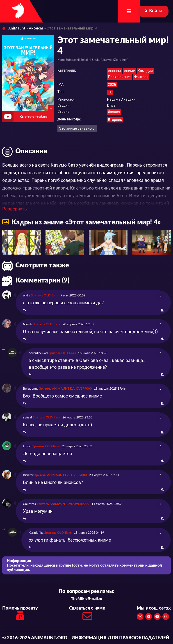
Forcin (27, 446)
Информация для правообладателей (120, 638)
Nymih (27, 324)
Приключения (120, 77)
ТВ (110, 92)
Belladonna (31, 388)
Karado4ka (36, 532)
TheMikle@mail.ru (87, 599)
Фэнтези (141, 77)
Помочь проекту (20, 614)
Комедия (145, 71)
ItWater (28, 475)
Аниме (129, 71)
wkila (27, 295)
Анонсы (114, 71)
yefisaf (27, 417)
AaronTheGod (38, 353)
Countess (29, 504)
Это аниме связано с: (77, 128)
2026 (112, 85)
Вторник (115, 120)
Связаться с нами (87, 614)
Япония (114, 112)
